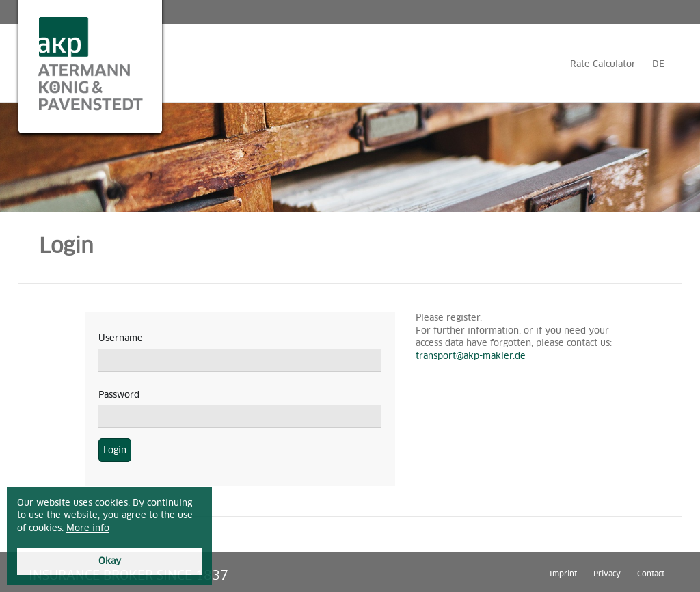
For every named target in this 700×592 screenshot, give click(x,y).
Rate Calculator (603, 64)
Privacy (607, 573)
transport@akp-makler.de (471, 356)
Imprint (563, 573)
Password (119, 395)
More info (88, 528)
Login (115, 450)
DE (658, 64)
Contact (651, 573)
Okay (110, 561)
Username (121, 338)
